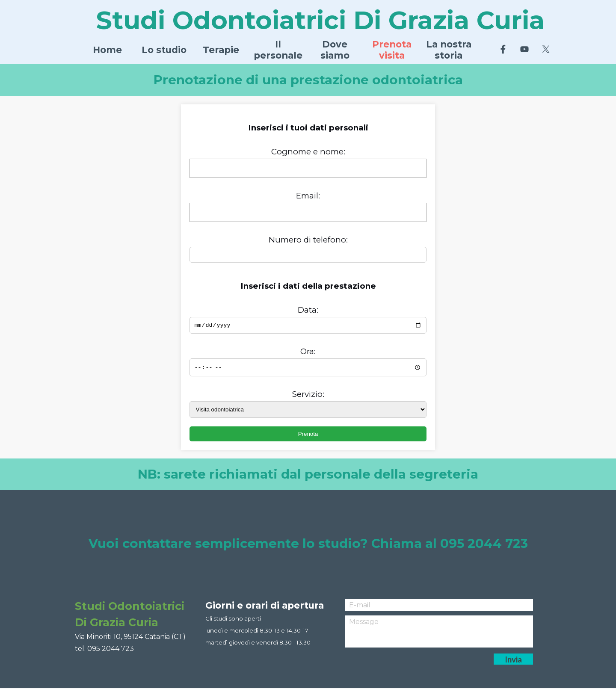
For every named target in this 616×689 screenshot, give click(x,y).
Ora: (308, 353)
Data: (308, 310)
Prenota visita (392, 50)
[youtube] (524, 49)
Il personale (278, 50)
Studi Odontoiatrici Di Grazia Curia (320, 20)
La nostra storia (449, 50)
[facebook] (503, 49)
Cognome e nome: (308, 152)
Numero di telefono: (308, 240)
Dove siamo (335, 50)
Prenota (308, 435)
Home (107, 50)
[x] (546, 49)
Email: (308, 196)
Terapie (221, 50)
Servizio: (308, 395)
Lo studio (164, 50)
